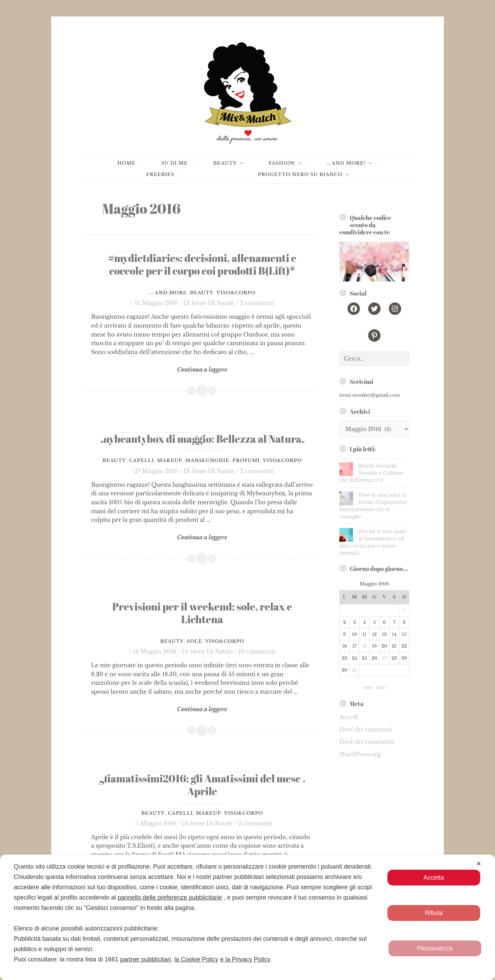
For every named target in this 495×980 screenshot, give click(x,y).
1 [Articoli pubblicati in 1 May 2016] (404, 610)
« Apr (366, 687)
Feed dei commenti (367, 742)
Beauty (201, 293)
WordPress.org (360, 754)
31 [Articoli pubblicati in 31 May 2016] (354, 670)
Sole (194, 641)
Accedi (349, 717)
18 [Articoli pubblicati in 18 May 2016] (364, 646)
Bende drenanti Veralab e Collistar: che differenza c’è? (372, 473)
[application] (218, 163)
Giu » (382, 687)
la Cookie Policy (196, 959)
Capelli (141, 460)
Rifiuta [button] (433, 913)
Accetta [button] (433, 878)
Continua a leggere (202, 370)
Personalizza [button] (435, 948)
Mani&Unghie (207, 460)
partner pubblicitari (145, 959)
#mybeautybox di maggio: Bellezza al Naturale (202, 439)
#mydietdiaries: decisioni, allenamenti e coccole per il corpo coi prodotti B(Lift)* (202, 264)
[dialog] (247, 917)
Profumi (246, 460)
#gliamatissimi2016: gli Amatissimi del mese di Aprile (202, 785)
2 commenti (257, 303)
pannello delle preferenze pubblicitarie (170, 898)
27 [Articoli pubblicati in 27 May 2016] (384, 658)
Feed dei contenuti (365, 729)
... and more (168, 293)
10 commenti (257, 651)
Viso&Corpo (236, 293)
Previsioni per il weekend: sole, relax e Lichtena (202, 613)
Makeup (170, 460)
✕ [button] (479, 864)
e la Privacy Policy (245, 959)
